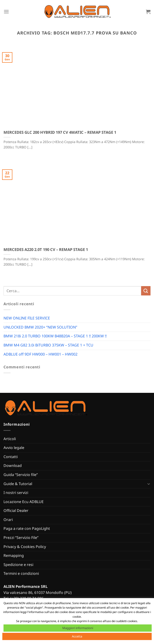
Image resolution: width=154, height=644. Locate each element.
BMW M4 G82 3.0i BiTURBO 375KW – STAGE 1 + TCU (48, 345)
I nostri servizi (16, 493)
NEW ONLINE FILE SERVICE (27, 318)
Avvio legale (14, 448)
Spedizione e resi (18, 565)
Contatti (11, 457)
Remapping (14, 555)
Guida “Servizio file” (21, 475)
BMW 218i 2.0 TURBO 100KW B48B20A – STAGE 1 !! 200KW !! (55, 336)
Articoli (10, 439)
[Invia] (146, 291)
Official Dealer (16, 510)
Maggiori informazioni (78, 628)
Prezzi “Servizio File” (21, 538)
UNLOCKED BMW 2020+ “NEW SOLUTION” (40, 327)
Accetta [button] (77, 636)
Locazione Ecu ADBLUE (24, 502)
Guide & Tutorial (18, 484)
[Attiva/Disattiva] (149, 484)
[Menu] (6, 12)
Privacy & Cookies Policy (25, 547)
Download (13, 466)
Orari (8, 520)
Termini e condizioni (21, 573)
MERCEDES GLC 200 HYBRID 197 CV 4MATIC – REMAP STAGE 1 (60, 132)
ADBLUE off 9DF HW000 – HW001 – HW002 (40, 354)
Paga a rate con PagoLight (27, 528)
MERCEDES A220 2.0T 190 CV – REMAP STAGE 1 (46, 250)
